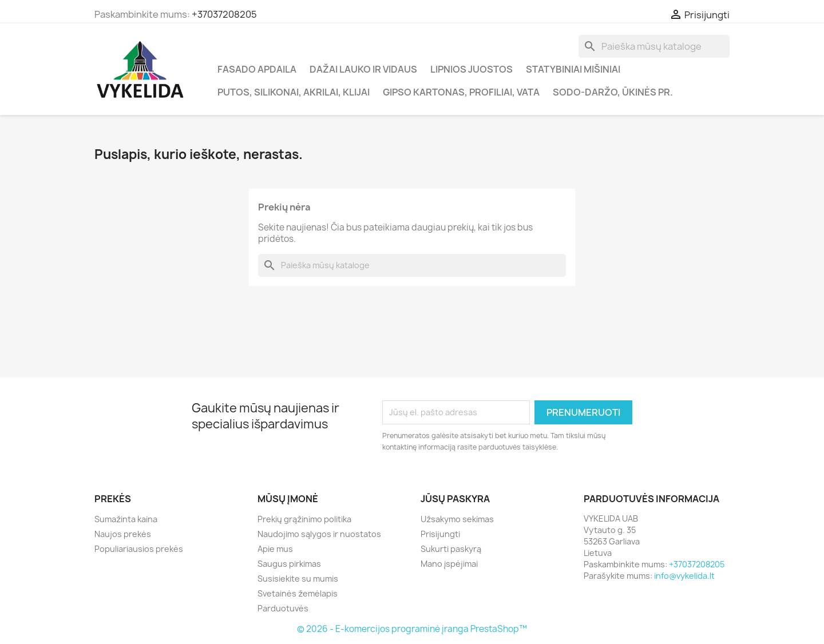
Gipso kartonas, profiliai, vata (461, 92)
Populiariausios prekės (139, 549)
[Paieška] (654, 46)
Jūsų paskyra (455, 499)
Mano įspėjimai (449, 564)
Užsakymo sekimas (457, 519)
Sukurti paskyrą (451, 549)
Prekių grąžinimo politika (304, 519)
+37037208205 (224, 14)
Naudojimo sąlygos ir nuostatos (319, 534)
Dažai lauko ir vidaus (363, 69)
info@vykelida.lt (684, 576)
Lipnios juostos (472, 69)
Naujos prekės (123, 534)
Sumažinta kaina (126, 519)
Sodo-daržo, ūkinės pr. (613, 92)
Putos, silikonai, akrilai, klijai (294, 92)
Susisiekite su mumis (298, 579)
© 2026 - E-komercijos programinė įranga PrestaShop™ (412, 629)
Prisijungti (440, 534)
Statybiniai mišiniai (573, 69)
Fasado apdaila (257, 69)
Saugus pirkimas (289, 564)
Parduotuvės (283, 608)
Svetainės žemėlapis (298, 593)
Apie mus (275, 549)
